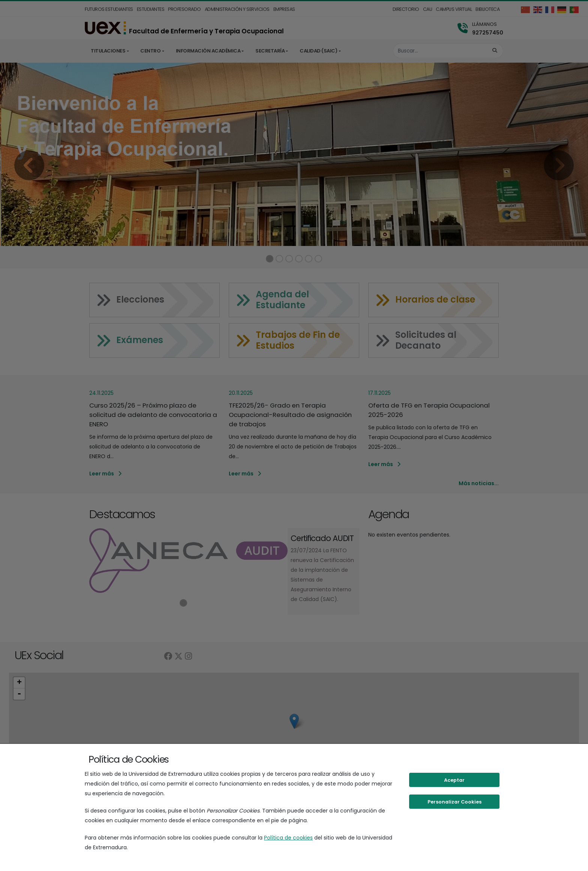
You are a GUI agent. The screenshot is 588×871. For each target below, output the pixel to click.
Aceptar (454, 780)
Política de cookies (288, 838)
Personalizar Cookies (454, 802)
